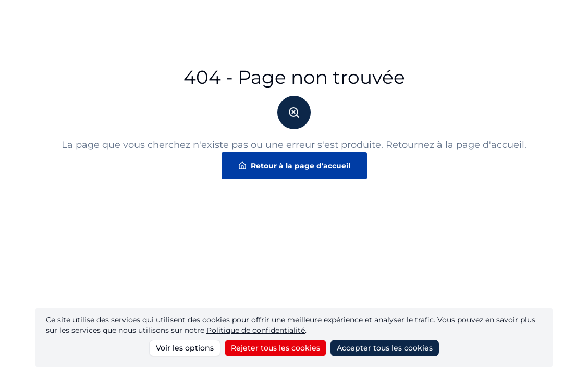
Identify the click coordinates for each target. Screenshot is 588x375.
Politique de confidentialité (256, 330)
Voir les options (185, 348)
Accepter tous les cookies (385, 348)
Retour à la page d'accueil (294, 166)
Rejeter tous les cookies (275, 348)
